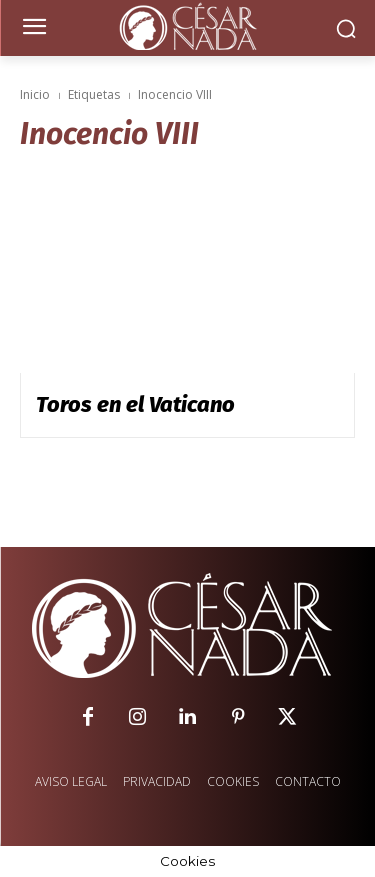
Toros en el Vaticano (135, 404)
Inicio (35, 94)
